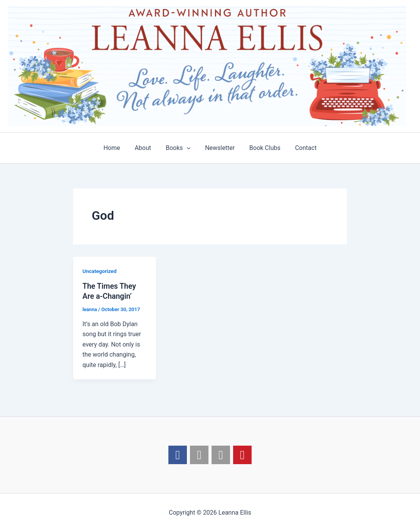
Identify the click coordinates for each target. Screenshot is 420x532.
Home (117, 148)
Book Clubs (261, 148)
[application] (188, 148)
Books (179, 148)
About (146, 148)
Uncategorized (100, 271)
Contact (300, 148)
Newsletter (219, 148)
